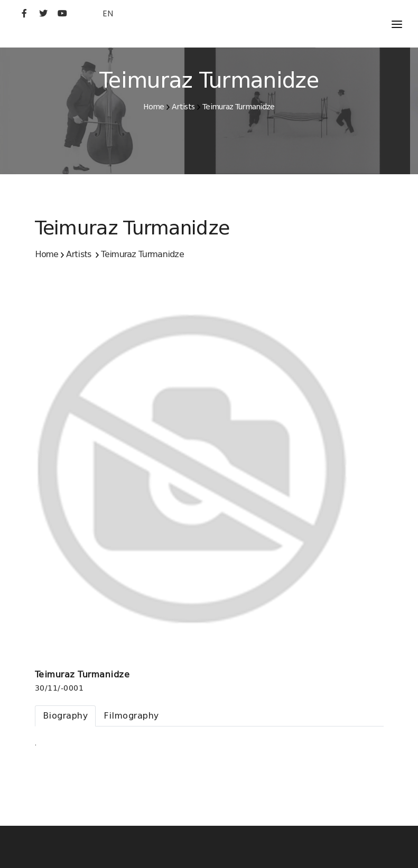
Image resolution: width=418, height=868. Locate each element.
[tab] (66, 716)
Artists (183, 107)
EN (108, 13)
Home (154, 107)
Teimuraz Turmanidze (239, 107)
